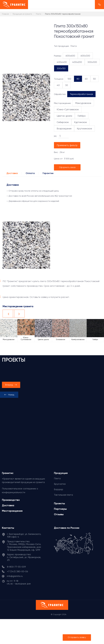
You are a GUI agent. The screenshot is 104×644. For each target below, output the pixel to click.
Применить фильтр (67, 145)
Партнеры (60, 509)
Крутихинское (84, 128)
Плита (57, 478)
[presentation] (9, 395)
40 (58, 85)
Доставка (12, 173)
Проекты (59, 503)
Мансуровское (83, 103)
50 (94, 79)
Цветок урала (64, 116)
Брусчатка (60, 484)
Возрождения (64, 128)
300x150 (61, 68)
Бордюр (59, 489)
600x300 (85, 56)
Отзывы (59, 514)
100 (69, 79)
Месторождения (12, 511)
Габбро (82, 116)
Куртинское (80, 122)
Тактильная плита (63, 495)
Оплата (30, 173)
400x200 (77, 62)
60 (86, 79)
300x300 (92, 62)
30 (67, 85)
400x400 (62, 62)
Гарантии (48, 173)
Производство (11, 500)
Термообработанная (81, 94)
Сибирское (63, 122)
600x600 (70, 56)
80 (78, 79)
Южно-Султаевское (68, 109)
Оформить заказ (67, 167)
